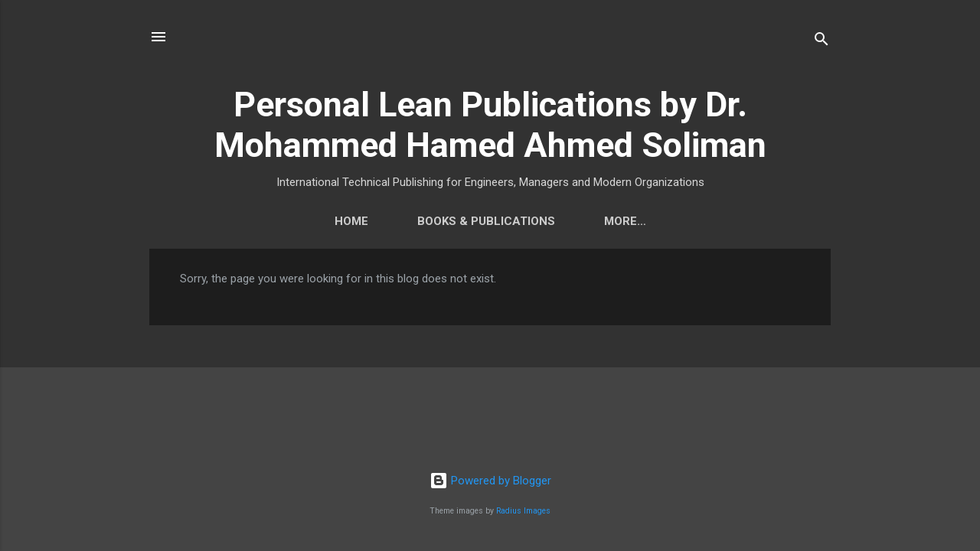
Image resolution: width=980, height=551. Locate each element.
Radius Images (523, 511)
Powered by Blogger (490, 481)
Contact (580, 221)
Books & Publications (433, 221)
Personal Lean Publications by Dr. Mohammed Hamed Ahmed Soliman (490, 125)
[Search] (822, 42)
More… (678, 221)
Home (299, 221)
